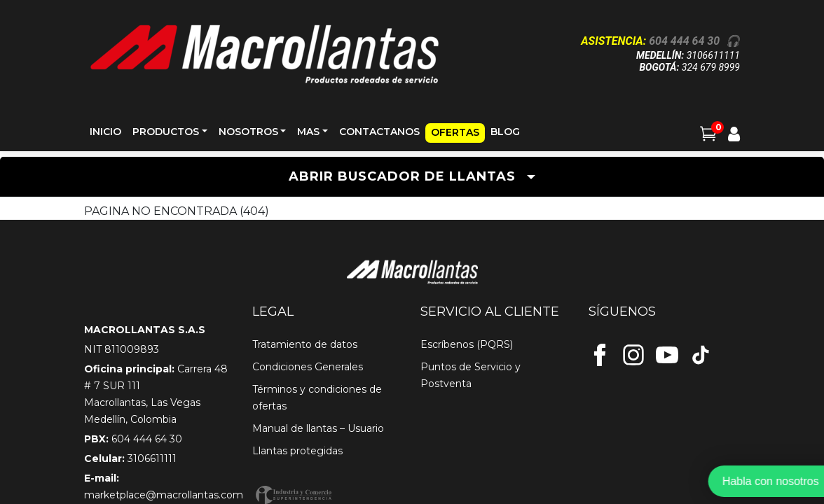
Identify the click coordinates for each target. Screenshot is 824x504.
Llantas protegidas (297, 451)
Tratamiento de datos (305, 344)
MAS (308, 132)
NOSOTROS (248, 132)
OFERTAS (455, 132)
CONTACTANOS (379, 132)
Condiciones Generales (308, 367)
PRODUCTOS (166, 132)
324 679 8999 (711, 67)
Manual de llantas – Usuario (318, 428)
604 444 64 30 (684, 41)
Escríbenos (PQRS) (467, 344)
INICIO (105, 132)
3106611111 (713, 55)
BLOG (505, 132)
